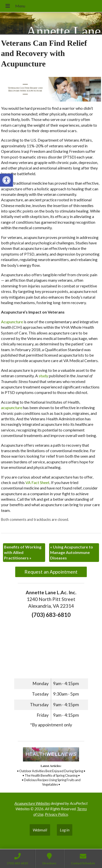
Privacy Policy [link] (56, 814)
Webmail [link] (40, 830)
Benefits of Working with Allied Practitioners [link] (23, 552)
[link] (6, 180)
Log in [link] (65, 830)
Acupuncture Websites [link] (32, 803)
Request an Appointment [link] (51, 572)
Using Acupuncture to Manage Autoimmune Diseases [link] (72, 552)
